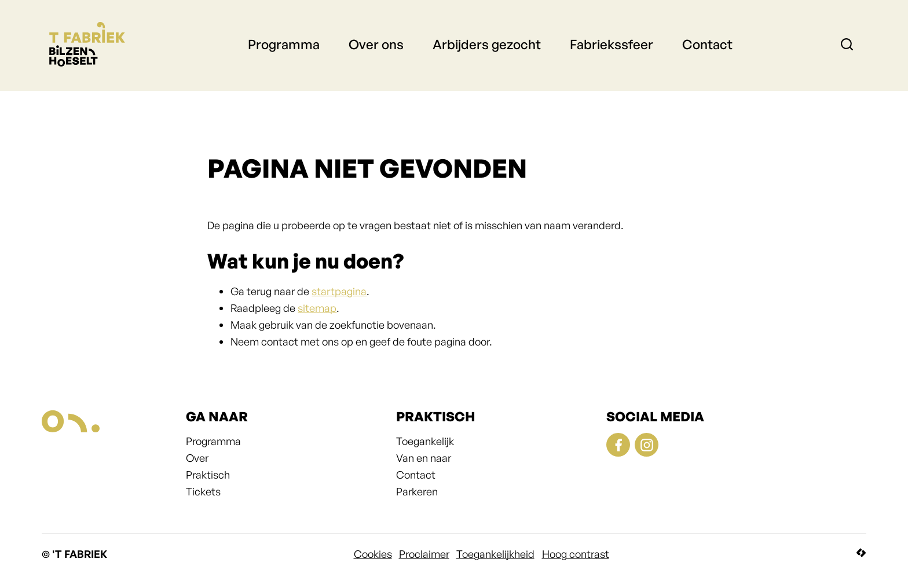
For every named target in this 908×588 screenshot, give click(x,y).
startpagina (339, 291)
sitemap (317, 308)
